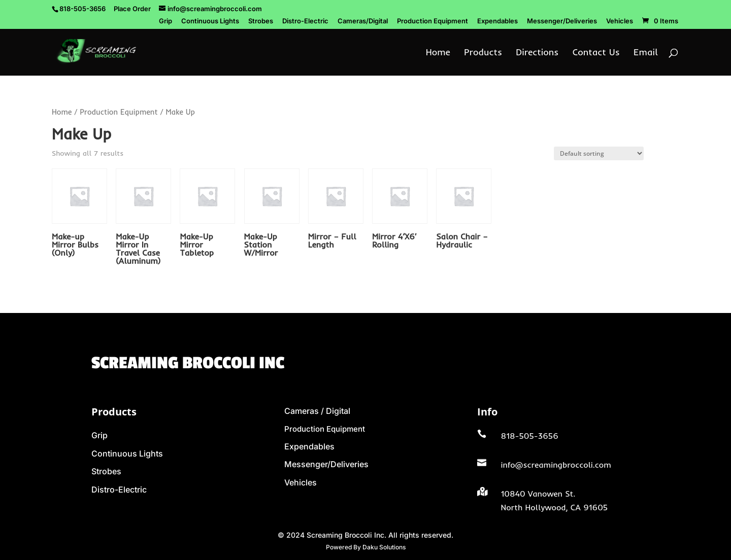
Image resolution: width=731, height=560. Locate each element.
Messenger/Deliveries (562, 21)
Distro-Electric (305, 21)
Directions (537, 53)
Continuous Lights (210, 21)
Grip (165, 21)
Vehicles (620, 21)
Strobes (261, 21)
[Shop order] (599, 153)
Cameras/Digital (363, 21)
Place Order (132, 9)
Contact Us (596, 53)
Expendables (497, 21)
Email (646, 53)
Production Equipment (433, 21)
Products (483, 53)
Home (438, 53)
